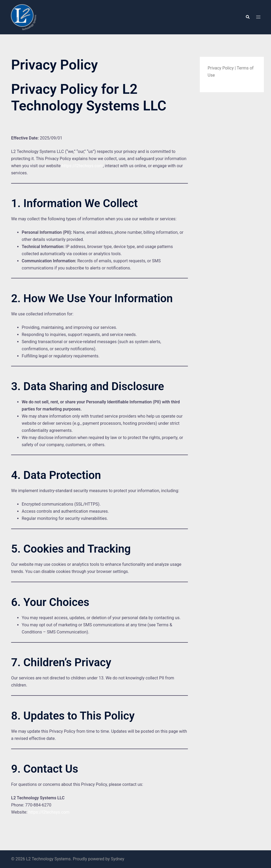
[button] (247, 17)
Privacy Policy (221, 68)
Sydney (118, 859)
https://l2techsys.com (82, 166)
